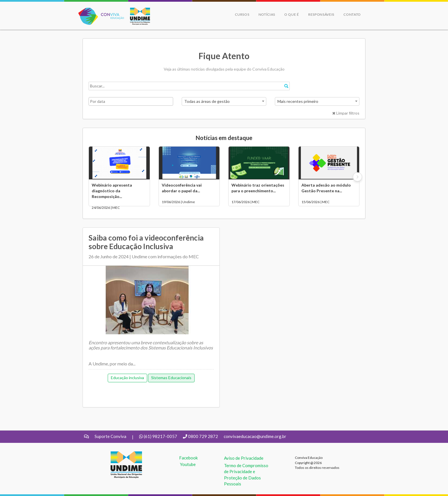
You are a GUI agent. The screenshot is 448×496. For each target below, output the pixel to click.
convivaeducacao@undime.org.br (255, 436)
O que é (292, 14)
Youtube (188, 464)
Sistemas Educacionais (171, 378)
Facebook (188, 458)
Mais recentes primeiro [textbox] (298, 101)
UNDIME (119, 454)
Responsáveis (321, 14)
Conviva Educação (99, 11)
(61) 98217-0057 (160, 436)
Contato (352, 14)
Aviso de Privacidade (244, 458)
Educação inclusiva (127, 378)
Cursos (242, 14)
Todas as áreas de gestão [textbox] (207, 101)
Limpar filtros (346, 113)
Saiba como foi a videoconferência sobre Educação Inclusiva (146, 242)
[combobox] (224, 101)
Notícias (267, 14)
